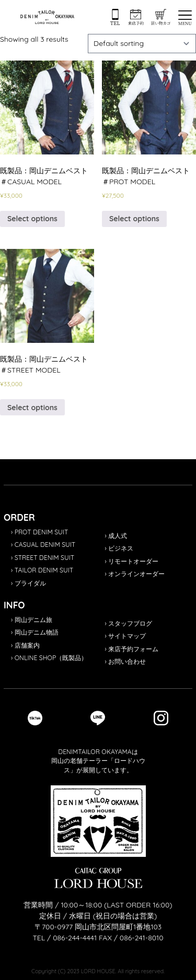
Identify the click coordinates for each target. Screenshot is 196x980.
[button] (185, 18)
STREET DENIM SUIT (44, 558)
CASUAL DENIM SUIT (45, 545)
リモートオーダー (133, 561)
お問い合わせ (127, 661)
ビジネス (121, 548)
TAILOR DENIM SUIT (44, 570)
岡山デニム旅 (33, 620)
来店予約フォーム (133, 649)
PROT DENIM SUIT (42, 532)
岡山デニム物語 (37, 632)
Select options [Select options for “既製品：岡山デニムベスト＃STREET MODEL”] (32, 408)
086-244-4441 (75, 938)
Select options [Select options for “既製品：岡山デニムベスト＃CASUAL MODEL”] (32, 219)
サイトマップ (127, 636)
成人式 (118, 536)
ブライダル (30, 583)
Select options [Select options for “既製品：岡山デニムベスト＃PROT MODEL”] (134, 219)
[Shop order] (142, 44)
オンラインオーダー (136, 574)
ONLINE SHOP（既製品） (51, 658)
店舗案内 (27, 645)
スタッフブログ (130, 623)
